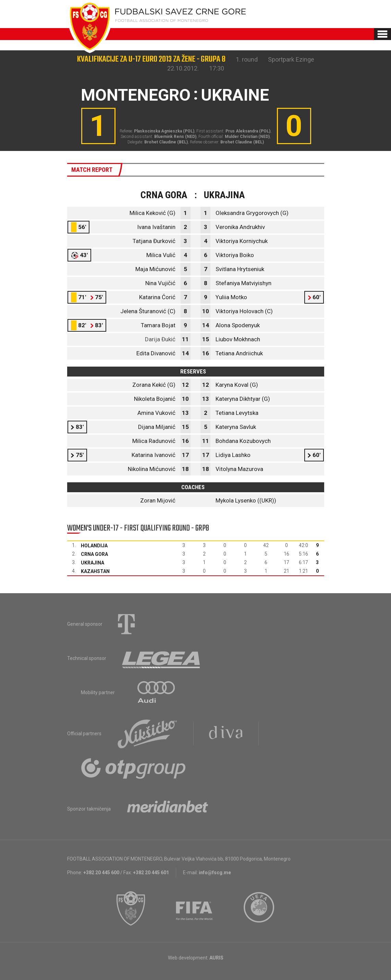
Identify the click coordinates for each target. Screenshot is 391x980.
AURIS (216, 958)
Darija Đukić (160, 339)
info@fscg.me (215, 873)
